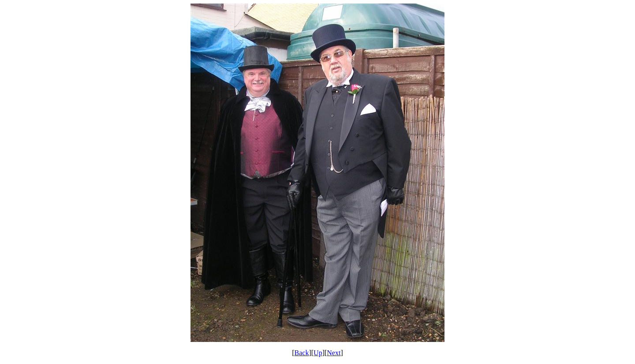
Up (318, 353)
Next (334, 353)
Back (302, 353)
